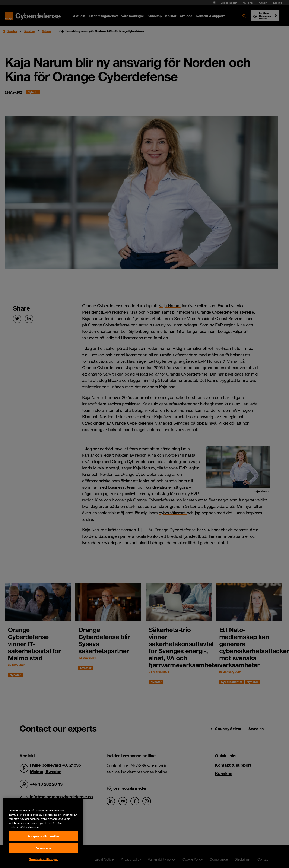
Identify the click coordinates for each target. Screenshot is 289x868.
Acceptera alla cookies (43, 861)
